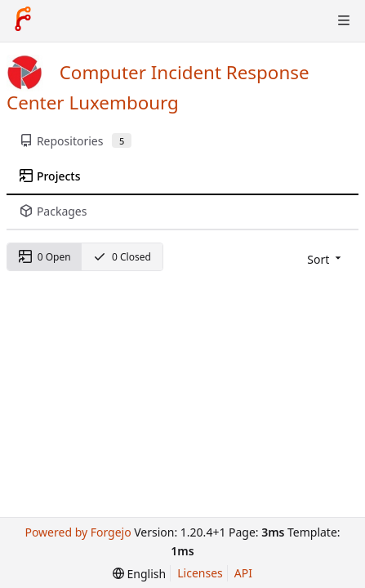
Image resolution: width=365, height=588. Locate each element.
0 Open (45, 257)
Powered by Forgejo (78, 532)
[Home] (23, 20)
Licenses (200, 573)
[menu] (325, 259)
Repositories (76, 141)
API (243, 573)
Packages (53, 211)
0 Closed (122, 257)
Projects (50, 176)
